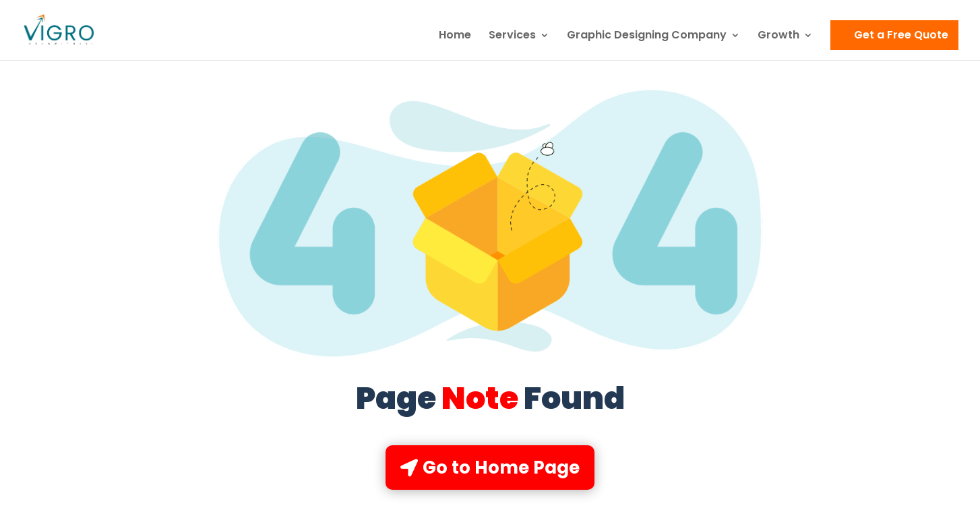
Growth (778, 36)
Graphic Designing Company (647, 36)
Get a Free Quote (901, 35)
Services (512, 36)
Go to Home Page (501, 468)
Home (455, 36)
